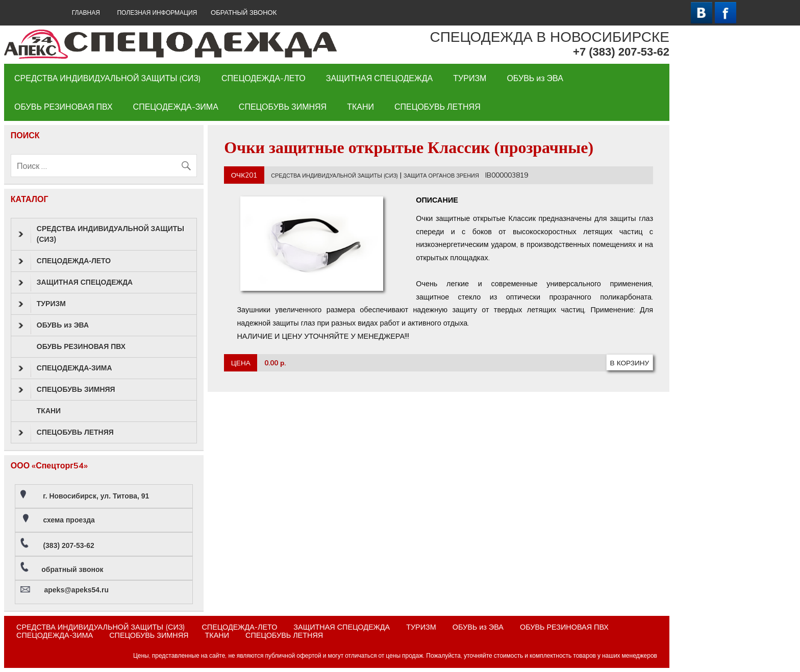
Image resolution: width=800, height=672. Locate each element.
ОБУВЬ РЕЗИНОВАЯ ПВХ (64, 107)
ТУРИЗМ (470, 78)
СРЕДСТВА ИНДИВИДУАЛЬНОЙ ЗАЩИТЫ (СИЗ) (108, 78)
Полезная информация (157, 13)
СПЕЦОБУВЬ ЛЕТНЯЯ (437, 107)
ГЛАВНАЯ (86, 13)
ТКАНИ (360, 107)
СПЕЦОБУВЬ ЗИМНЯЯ (283, 107)
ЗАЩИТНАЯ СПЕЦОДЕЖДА (379, 78)
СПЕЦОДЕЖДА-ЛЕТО (264, 78)
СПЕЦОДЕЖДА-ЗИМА (176, 107)
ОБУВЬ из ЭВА (535, 78)
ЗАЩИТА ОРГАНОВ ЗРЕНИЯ (441, 176)
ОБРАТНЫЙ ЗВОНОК (244, 13)
